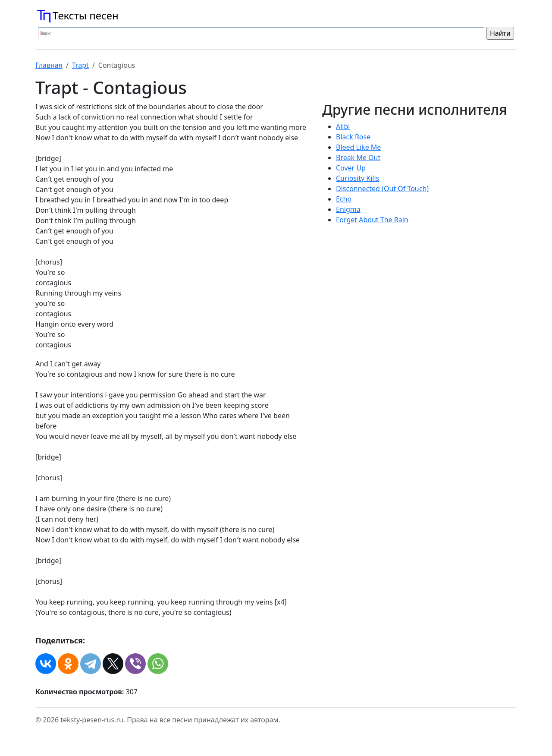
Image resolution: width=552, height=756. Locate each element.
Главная (49, 65)
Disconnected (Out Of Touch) (382, 189)
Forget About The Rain (372, 220)
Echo (344, 199)
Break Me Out (358, 157)
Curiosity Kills (358, 178)
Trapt (80, 65)
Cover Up (351, 168)
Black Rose (353, 137)
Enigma (348, 209)
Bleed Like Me (358, 147)
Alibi (343, 126)
